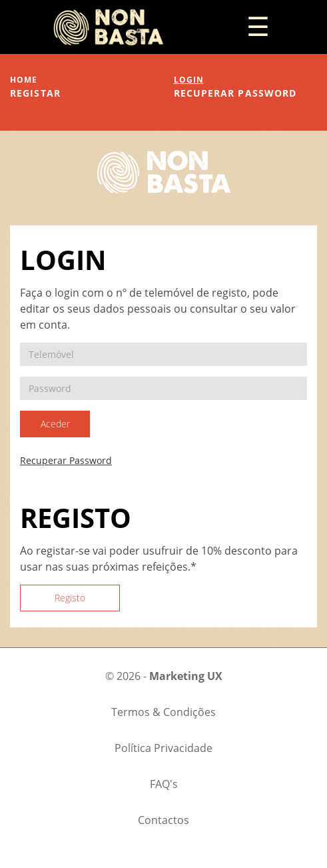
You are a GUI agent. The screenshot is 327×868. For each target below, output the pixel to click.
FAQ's (164, 784)
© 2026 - (164, 676)
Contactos (163, 820)
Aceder (55, 424)
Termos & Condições (163, 712)
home (24, 80)
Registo (70, 598)
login (189, 80)
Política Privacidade (163, 748)
